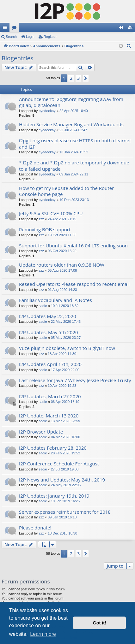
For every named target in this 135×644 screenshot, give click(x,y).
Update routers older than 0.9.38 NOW (62, 265)
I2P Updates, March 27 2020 (50, 396)
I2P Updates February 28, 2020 (53, 448)
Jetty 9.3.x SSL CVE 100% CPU (51, 213)
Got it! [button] (100, 623)
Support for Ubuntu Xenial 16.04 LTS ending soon (73, 245)
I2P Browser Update (41, 432)
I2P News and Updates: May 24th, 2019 (62, 480)
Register (50, 37)
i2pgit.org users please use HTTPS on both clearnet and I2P (75, 143)
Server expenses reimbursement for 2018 (65, 512)
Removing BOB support (45, 229)
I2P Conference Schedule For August (59, 464)
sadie (43, 306)
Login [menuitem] (122, 29)
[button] (86, 78)
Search (11, 37)
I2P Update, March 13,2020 (49, 416)
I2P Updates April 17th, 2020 (50, 364)
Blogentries (17, 58)
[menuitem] (129, 46)
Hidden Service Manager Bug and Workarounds (71, 124)
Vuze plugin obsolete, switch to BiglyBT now (67, 348)
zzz (41, 219)
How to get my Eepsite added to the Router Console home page (66, 191)
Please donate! (35, 528)
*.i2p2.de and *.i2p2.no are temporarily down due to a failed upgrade (74, 165)
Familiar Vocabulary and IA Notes (55, 300)
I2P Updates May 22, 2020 (48, 316)
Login (30, 37)
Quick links (6, 29)
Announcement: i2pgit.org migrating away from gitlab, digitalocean (71, 102)
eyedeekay (47, 111)
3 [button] (78, 78)
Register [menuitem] (132, 29)
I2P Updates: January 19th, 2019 (54, 496)
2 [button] (71, 78)
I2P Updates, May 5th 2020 (49, 332)
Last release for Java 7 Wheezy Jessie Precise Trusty (75, 380)
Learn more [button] (43, 634)
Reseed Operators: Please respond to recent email (74, 284)
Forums (15, 29)
